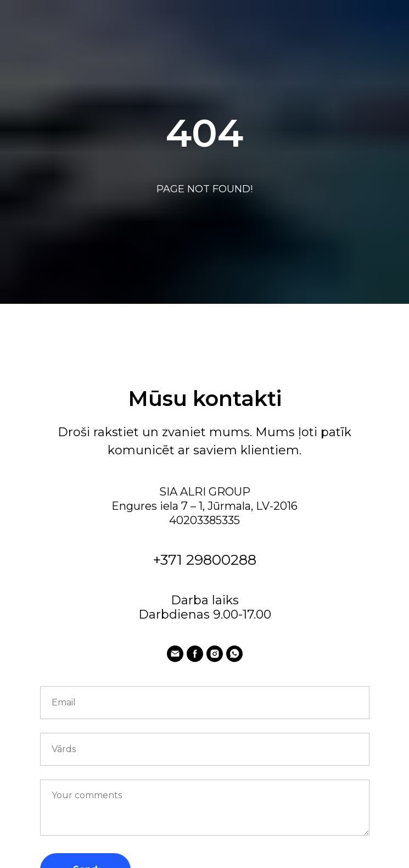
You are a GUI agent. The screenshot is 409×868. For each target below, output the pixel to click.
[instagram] (215, 654)
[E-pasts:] (175, 654)
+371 (169, 560)
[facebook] (195, 654)
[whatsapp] (234, 654)
